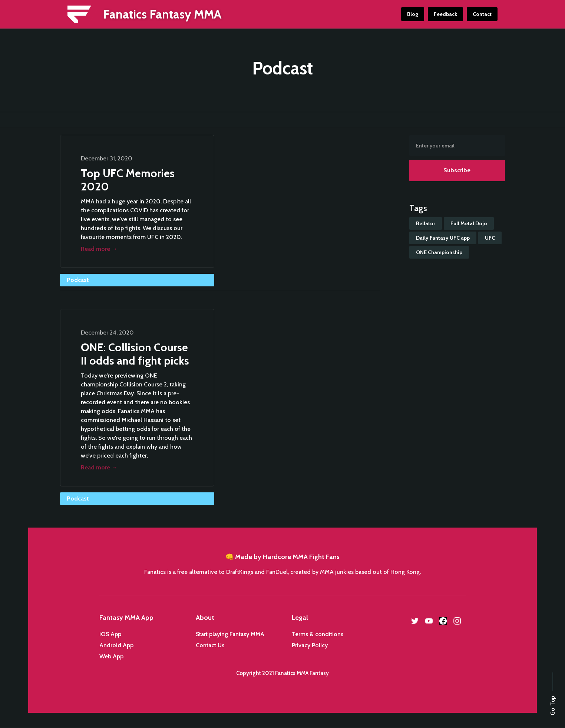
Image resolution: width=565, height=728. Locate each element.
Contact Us (210, 645)
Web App (111, 656)
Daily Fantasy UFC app (443, 238)
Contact (482, 14)
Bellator (426, 223)
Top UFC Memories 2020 (128, 180)
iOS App (110, 634)
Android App (116, 645)
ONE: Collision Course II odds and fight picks (135, 354)
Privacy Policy (310, 645)
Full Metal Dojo (469, 223)
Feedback (445, 14)
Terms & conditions (318, 634)
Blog (413, 14)
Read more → (99, 249)
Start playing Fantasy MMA (230, 634)
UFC (490, 238)
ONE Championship (439, 252)
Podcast (78, 280)
